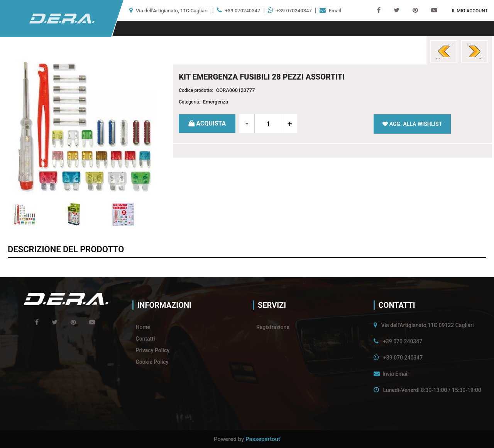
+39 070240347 (243, 11)
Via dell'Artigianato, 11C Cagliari (172, 11)
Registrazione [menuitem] (273, 327)
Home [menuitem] (143, 327)
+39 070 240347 (403, 341)
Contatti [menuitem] (145, 339)
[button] (84, 125)
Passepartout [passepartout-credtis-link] (263, 439)
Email (335, 11)
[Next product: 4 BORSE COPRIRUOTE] (475, 51)
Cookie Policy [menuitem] (152, 362)
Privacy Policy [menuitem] (153, 350)
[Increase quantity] (289, 124)
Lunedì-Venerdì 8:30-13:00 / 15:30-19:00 (432, 390)
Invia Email (396, 374)
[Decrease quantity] (247, 124)
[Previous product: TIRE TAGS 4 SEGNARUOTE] (444, 51)
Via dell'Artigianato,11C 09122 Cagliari (427, 325)
